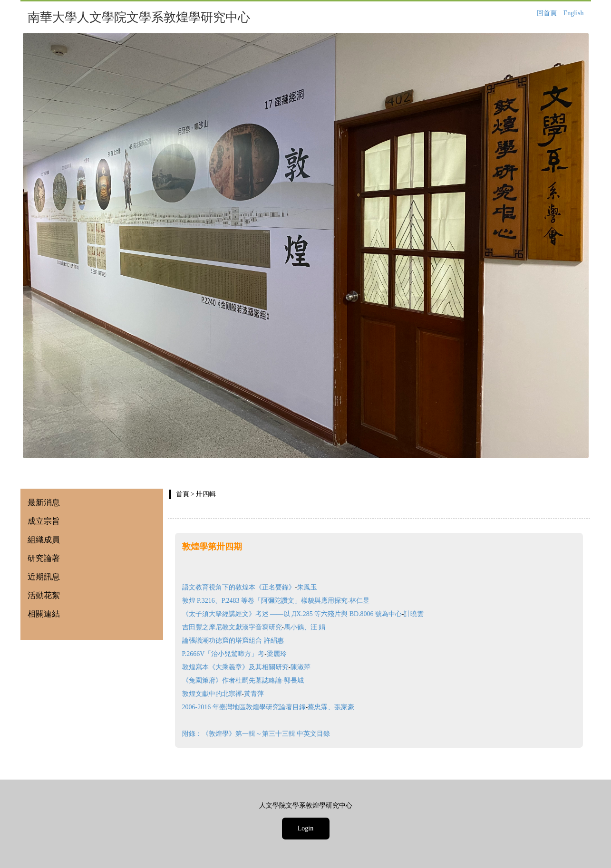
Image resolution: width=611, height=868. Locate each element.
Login (305, 828)
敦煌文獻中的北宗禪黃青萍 (223, 694)
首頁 (183, 494)
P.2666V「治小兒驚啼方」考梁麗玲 (234, 654)
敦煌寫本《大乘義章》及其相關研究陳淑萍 (246, 667)
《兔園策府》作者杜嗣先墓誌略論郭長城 (243, 680)
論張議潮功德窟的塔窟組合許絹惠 (233, 641)
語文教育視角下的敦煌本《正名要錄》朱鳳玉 (250, 587)
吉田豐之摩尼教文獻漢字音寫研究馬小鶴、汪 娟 (254, 627)
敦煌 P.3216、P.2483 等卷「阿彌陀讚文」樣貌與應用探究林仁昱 (276, 601)
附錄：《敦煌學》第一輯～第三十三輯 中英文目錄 (256, 734)
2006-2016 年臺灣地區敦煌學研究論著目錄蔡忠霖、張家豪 (268, 707)
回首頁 (547, 13)
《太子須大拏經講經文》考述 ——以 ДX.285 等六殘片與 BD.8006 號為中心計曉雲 (303, 614)
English (574, 13)
